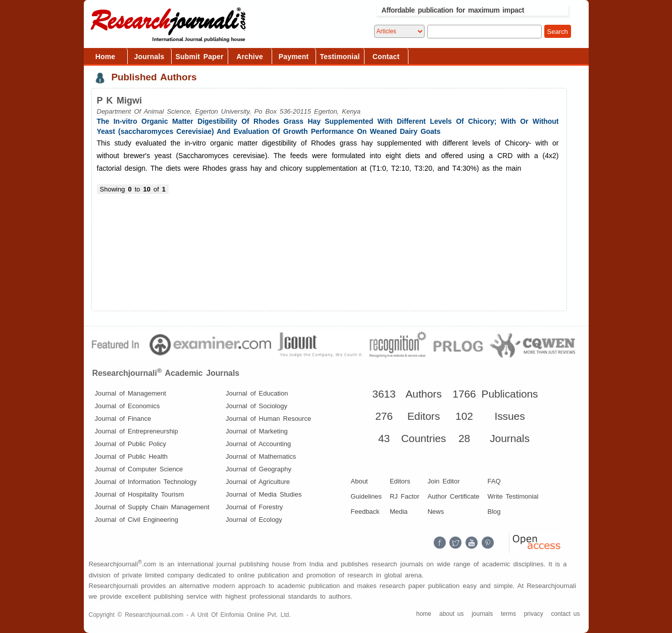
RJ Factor (405, 496)
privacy (534, 614)
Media (399, 512)
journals (482, 614)
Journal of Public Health (132, 456)
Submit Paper (200, 57)
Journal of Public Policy (131, 444)
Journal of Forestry (254, 507)
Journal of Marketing (257, 431)
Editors (400, 481)
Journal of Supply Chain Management (152, 507)
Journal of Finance (123, 419)
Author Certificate (454, 496)
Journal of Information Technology (146, 482)
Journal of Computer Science (139, 469)
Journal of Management (131, 393)
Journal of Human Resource (268, 419)
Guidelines (366, 496)
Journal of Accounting (258, 444)
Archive (250, 57)
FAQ (494, 481)
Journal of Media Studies (264, 494)
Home (106, 57)
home (424, 614)
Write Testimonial (513, 496)
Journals (149, 57)
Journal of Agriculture (258, 482)
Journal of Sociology (256, 406)
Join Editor (444, 481)
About (359, 481)
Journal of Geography (259, 469)
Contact (386, 57)
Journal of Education (257, 393)
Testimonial (340, 57)
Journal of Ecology (254, 520)
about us (451, 614)
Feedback (365, 512)
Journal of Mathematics (261, 456)
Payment (294, 57)
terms (508, 614)
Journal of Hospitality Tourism (140, 494)
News (436, 512)
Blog (494, 512)
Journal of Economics (127, 406)
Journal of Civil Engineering (137, 520)
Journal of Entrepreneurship (137, 431)
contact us (565, 614)
